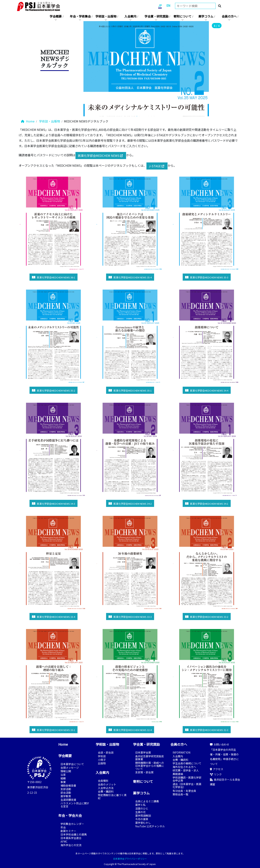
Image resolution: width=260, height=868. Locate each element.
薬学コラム (206, 16)
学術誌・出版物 (106, 16)
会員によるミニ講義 (147, 801)
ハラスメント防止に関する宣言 (75, 805)
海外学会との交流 (71, 845)
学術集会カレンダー (72, 824)
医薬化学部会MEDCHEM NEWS (101, 156)
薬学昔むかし (143, 823)
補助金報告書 (68, 785)
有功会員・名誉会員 (184, 791)
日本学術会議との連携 (74, 834)
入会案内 (130, 16)
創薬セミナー (68, 831)
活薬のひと (142, 808)
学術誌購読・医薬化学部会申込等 (187, 779)
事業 (63, 782)
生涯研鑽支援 (68, 800)
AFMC (64, 841)
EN (168, 5)
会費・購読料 (106, 791)
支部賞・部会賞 (144, 772)
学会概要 (56, 16)
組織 (63, 778)
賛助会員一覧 (180, 794)
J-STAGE (157, 166)
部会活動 (66, 793)
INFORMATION (181, 752)
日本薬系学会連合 (71, 838)
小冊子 (102, 760)
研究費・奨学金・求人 (186, 770)
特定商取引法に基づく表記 (112, 796)
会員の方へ (229, 16)
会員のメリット (107, 784)
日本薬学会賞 (143, 752)
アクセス (217, 769)
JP (160, 5)
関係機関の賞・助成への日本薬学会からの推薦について (150, 766)
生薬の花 (140, 812)
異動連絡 (178, 774)
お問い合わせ (220, 744)
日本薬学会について (72, 764)
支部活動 (66, 789)
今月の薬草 (142, 819)
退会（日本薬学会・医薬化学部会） (187, 785)
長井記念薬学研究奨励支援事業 (150, 758)
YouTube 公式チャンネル (150, 826)
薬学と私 (140, 805)
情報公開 (66, 771)
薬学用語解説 (143, 816)
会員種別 (103, 781)
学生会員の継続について (187, 763)
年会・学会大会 (70, 815)
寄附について (182, 16)
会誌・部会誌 (106, 752)
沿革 (63, 775)
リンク (216, 774)
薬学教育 (66, 796)
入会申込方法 (106, 788)
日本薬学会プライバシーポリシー (130, 859)
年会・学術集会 (80, 16)
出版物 (102, 763)
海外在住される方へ (184, 767)
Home (28, 121)
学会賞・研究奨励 (157, 16)
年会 (63, 827)
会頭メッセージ (70, 768)
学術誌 (102, 756)
